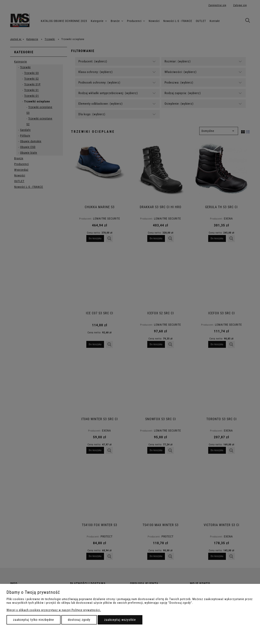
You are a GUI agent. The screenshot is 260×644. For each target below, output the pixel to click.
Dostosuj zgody (79, 620)
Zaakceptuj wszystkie (120, 620)
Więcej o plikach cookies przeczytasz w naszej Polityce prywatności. (54, 610)
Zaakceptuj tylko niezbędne (34, 620)
